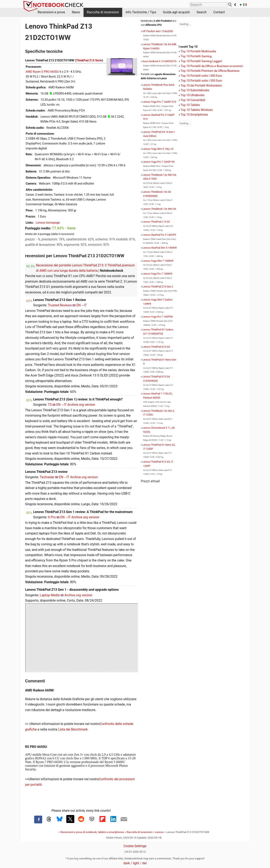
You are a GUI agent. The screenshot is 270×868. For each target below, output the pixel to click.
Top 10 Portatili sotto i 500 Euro (201, 81)
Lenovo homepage (48, 223)
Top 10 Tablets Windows (197, 110)
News (76, 12)
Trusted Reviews (60, 305)
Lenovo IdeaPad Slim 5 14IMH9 (160, 248)
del (144, 863)
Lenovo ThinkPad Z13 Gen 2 (158, 287)
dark (127, 863)
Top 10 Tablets (190, 105)
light (136, 863)
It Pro (52, 517)
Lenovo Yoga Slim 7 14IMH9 (158, 261)
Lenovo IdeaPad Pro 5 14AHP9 (159, 235)
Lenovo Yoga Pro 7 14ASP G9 (159, 162)
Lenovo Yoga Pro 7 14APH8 (158, 317)
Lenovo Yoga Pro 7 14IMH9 (157, 274)
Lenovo (159, 832)
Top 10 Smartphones (194, 115)
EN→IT (81, 305)
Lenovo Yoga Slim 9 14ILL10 (158, 149)
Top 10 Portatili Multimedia (198, 51)
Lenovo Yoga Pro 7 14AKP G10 (159, 102)
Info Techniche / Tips (141, 12)
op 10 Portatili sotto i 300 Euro (202, 76)
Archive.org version (81, 405)
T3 (50, 405)
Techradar (47, 477)
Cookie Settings (135, 846)
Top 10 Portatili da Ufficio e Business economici (212, 66)
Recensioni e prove (51, 12)
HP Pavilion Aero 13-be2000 (158, 31)
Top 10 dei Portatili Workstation (201, 86)
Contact (219, 12)
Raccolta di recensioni (103, 12)
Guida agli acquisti (176, 12)
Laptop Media (50, 595)
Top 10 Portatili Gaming (196, 56)
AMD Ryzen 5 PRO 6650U (42, 72)
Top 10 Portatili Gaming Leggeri (201, 61)
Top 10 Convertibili (193, 100)
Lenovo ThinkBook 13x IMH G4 (159, 209)
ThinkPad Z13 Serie (89, 60)
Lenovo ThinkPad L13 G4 (156, 222)
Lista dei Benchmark (73, 729)
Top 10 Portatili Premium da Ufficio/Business (210, 71)
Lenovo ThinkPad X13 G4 (156, 347)
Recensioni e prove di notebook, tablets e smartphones (92, 832)
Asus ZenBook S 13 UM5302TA (159, 61)
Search (202, 12)
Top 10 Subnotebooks (195, 90)
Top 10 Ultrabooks (193, 95)
